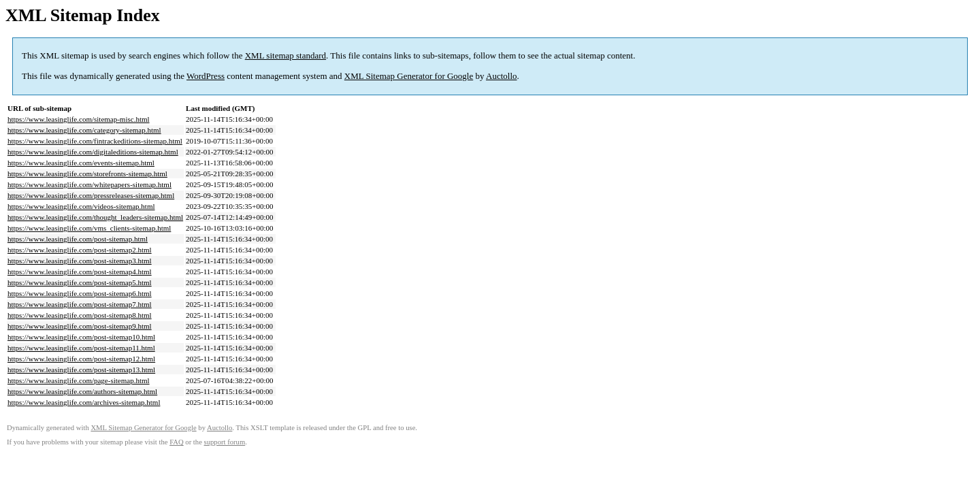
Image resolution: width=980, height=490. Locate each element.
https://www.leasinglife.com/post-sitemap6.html (80, 293)
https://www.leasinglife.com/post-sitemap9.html (80, 326)
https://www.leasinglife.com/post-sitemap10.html (81, 337)
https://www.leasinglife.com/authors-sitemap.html (82, 391)
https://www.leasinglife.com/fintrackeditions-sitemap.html (95, 141)
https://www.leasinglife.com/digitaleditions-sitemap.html (93, 152)
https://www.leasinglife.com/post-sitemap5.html (80, 282)
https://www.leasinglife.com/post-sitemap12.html (81, 359)
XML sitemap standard (285, 55)
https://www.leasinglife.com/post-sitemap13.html (81, 370)
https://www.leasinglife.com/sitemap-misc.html (79, 119)
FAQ (177, 442)
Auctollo (502, 76)
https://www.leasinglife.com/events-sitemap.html (81, 163)
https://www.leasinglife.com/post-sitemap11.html (81, 348)
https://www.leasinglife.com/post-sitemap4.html (80, 272)
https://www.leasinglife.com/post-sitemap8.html (80, 315)
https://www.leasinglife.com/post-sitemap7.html (80, 304)
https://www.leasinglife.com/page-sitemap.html (79, 380)
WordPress (206, 76)
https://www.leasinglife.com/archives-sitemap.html (84, 402)
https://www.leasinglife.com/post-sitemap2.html (80, 250)
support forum (225, 442)
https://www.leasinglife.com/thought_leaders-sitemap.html (95, 217)
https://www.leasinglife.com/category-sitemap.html (84, 130)
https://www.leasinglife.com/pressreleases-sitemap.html (91, 195)
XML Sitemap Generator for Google (409, 76)
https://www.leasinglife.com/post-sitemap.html (78, 239)
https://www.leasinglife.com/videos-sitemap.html (81, 206)
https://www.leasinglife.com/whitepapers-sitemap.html (89, 184)
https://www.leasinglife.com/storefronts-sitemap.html (87, 174)
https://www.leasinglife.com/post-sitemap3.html (80, 261)
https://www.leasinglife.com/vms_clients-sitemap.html (89, 228)
